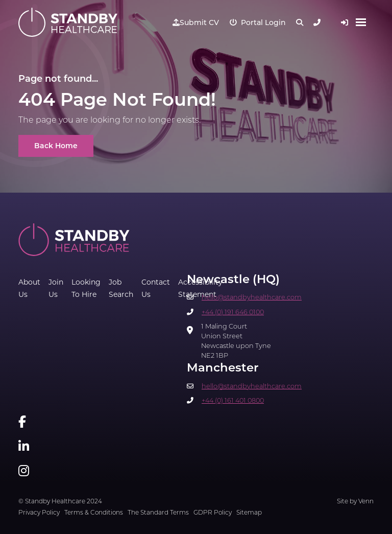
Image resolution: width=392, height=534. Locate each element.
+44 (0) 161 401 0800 (233, 401)
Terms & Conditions (94, 513)
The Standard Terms (158, 513)
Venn (366, 502)
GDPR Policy (213, 513)
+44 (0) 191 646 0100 (233, 312)
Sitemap (249, 513)
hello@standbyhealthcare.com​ (252, 298)
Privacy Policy (39, 513)
